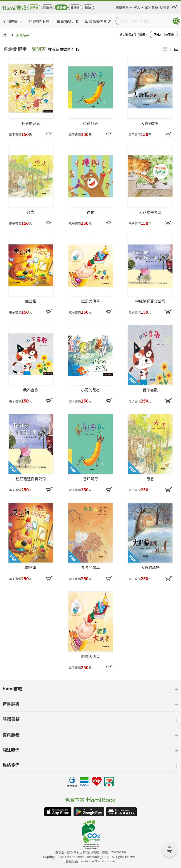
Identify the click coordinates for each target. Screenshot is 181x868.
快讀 (88, 7)
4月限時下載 (39, 21)
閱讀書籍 (122, 7)
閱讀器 (61, 7)
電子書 (34, 7)
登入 (137, 7)
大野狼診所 (150, 123)
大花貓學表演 (150, 212)
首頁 (6, 35)
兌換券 (165, 7)
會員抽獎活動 (68, 21)
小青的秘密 (90, 390)
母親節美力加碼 (98, 21)
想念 (31, 212)
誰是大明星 (90, 301)
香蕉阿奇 (90, 123)
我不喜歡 (31, 390)
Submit (176, 21)
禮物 (90, 212)
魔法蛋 (31, 301)
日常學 (75, 7)
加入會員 (152, 7)
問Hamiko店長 (164, 34)
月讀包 (47, 7)
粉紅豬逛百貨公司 (150, 301)
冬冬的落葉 (31, 123)
